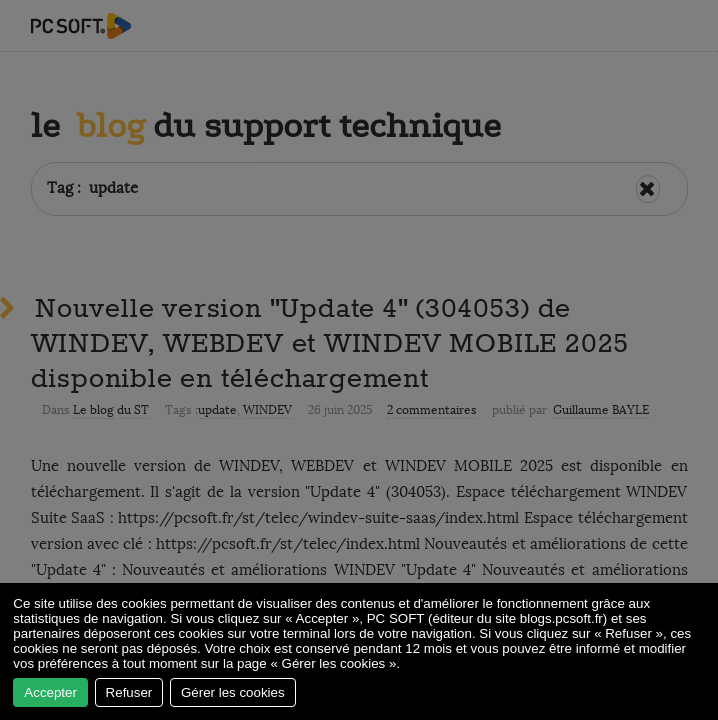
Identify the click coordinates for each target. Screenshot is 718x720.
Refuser (129, 692)
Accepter (50, 692)
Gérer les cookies (233, 692)
